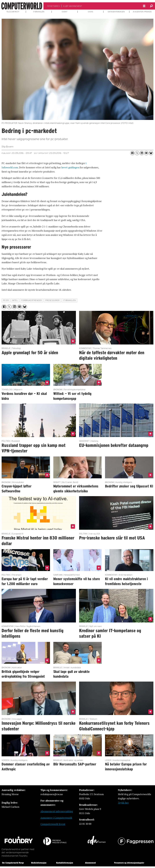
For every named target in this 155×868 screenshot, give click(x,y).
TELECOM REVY (13, 12)
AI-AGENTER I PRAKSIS (142, 12)
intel (15, 300)
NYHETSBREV (54, 6)
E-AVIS (90, 12)
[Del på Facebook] (132, 153)
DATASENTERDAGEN (116, 12)
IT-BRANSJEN (39, 12)
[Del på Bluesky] (151, 153)
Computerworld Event (53, 824)
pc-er (6, 300)
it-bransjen (69, 300)
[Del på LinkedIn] (142, 153)
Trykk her (123, 803)
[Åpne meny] (144, 6)
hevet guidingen (70, 167)
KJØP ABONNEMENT (73, 6)
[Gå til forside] (22, 6)
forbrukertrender (32, 300)
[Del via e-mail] (146, 153)
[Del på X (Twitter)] (137, 153)
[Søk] (151, 6)
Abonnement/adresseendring (57, 811)
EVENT (65, 12)
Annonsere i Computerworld (56, 818)
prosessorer (52, 300)
